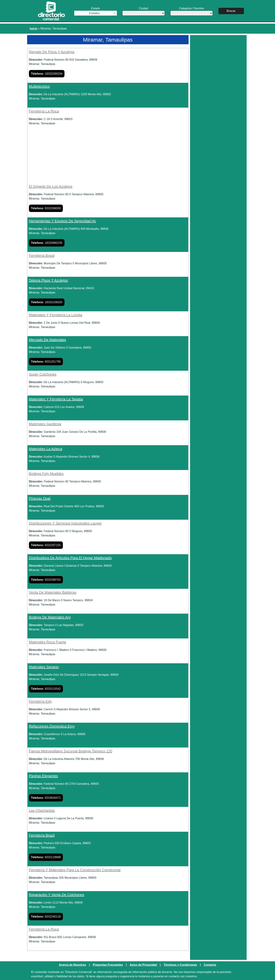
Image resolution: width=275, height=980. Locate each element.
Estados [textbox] (94, 13)
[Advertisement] (108, 158)
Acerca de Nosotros (72, 965)
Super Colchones (43, 374)
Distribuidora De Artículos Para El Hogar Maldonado (70, 558)
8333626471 (46, 798)
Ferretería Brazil (42, 835)
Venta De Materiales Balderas (53, 592)
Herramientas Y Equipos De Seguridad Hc (63, 221)
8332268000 (46, 208)
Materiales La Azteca (46, 449)
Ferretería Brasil (42, 256)
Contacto (210, 965)
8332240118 (46, 917)
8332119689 (46, 857)
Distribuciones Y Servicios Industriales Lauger (65, 523)
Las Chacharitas (42, 810)
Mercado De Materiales (48, 340)
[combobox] (96, 13)
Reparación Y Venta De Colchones (57, 895)
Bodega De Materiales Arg (50, 617)
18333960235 (47, 243)
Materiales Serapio (44, 667)
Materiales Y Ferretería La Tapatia (56, 399)
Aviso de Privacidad (143, 965)
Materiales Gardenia (45, 424)
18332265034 (47, 74)
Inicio (34, 29)
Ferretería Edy (40, 701)
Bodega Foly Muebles (46, 474)
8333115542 (46, 689)
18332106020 (47, 302)
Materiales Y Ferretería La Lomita (56, 315)
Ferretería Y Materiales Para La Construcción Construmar (75, 870)
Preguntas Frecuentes (108, 965)
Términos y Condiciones (180, 965)
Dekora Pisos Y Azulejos (48, 280)
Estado (96, 11)
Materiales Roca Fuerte (48, 642)
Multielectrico (39, 86)
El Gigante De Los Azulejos (51, 186)
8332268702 (46, 580)
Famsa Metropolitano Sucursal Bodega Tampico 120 (71, 751)
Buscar (231, 11)
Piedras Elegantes (43, 776)
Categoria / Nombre (191, 11)
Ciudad (144, 11)
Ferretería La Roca (44, 111)
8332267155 (46, 545)
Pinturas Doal (40, 498)
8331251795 (46, 362)
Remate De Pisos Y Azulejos (52, 52)
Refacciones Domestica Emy (52, 726)
